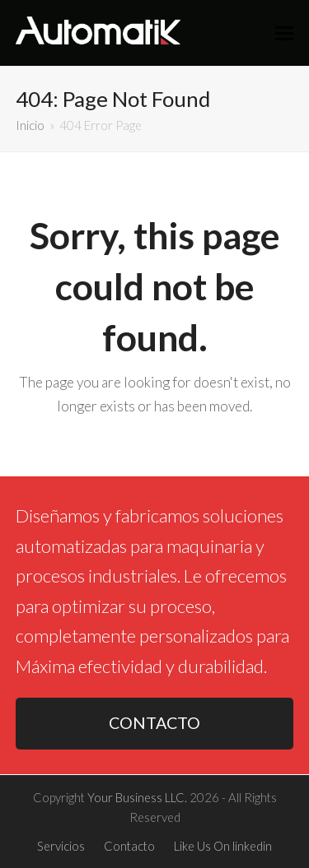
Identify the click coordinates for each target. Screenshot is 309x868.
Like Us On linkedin (223, 846)
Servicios (61, 846)
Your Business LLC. (137, 797)
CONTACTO (154, 723)
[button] (284, 33)
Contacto (129, 846)
